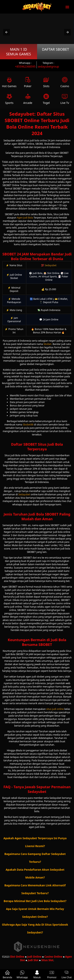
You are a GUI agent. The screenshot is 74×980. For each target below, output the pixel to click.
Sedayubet (51, 265)
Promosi (52, 975)
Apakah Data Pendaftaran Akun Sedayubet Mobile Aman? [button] (35, 873)
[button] (7, 32)
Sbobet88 (28, 425)
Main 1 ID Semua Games (19, 52)
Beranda (7, 975)
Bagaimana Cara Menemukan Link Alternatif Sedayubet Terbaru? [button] (35, 889)
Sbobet (48, 344)
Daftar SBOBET (56, 49)
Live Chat (67, 975)
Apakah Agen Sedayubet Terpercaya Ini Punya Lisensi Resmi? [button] (35, 842)
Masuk (37, 975)
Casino (65, 82)
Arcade (28, 99)
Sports (9, 99)
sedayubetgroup (48, 66)
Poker (28, 82)
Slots (46, 82)
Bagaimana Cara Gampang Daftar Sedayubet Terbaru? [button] (35, 858)
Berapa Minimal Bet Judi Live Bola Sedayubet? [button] (35, 901)
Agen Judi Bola (25, 218)
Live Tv (65, 99)
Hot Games (9, 82)
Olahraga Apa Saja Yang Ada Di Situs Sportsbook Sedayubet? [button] (35, 928)
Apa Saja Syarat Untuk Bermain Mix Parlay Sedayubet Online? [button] (35, 913)
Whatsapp (22, 975)
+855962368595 (25, 66)
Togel (46, 99)
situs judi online (55, 709)
